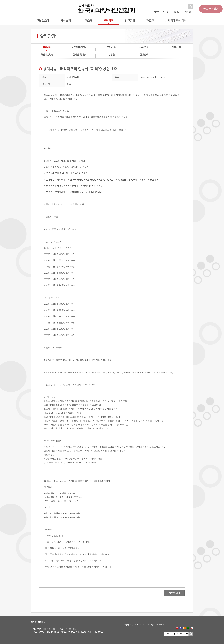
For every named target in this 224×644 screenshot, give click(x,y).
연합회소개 (43, 21)
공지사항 (47, 47)
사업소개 (66, 21)
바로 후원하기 (211, 9)
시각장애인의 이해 (176, 21)
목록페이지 (172, 593)
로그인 (166, 12)
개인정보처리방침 (38, 622)
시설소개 (87, 21)
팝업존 (112, 54)
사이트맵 (187, 12)
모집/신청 (112, 47)
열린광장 (130, 21)
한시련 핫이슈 (79, 54)
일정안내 (144, 54)
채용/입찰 (144, 47)
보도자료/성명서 (79, 47)
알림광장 (109, 21)
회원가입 (176, 12)
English (156, 12)
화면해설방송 (47, 54)
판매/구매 (177, 47)
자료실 (150, 21)
